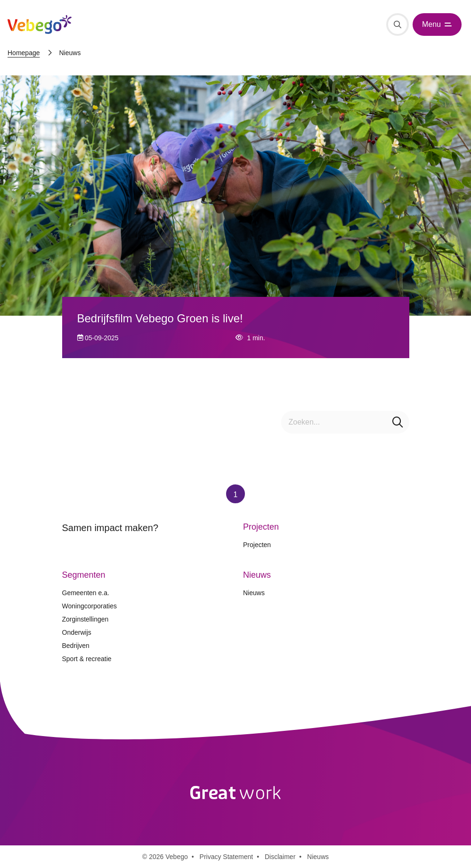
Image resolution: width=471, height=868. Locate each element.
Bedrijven (76, 646)
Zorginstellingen (85, 619)
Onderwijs (77, 632)
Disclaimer (280, 857)
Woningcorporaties (89, 606)
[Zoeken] (398, 25)
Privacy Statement (227, 857)
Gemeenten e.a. (86, 593)
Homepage (24, 53)
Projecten (257, 545)
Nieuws (254, 593)
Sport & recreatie (87, 659)
